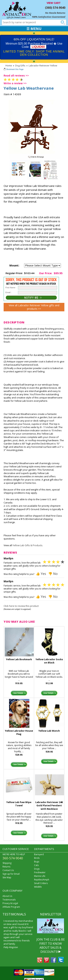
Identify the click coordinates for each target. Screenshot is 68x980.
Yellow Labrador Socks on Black (49, 661)
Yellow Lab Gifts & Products (27, 545)
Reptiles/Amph (42, 880)
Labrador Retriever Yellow (43, 65)
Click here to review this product (21, 606)
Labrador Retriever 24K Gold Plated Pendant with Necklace (49, 806)
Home (9, 65)
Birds (37, 858)
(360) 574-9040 (55, 8)
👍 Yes (41, 574)
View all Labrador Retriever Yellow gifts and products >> (34, 307)
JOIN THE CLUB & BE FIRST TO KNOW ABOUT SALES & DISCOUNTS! (51, 945)
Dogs (37, 869)
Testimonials (9, 900)
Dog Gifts (20, 65)
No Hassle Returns (55, 13)
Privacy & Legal (10, 903)
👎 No (53, 574)
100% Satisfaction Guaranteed (49, 17)
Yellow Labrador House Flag (19, 732)
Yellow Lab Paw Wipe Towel (19, 804)
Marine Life (40, 876)
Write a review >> (15, 83)
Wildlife (38, 887)
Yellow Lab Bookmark (19, 659)
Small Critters (41, 883)
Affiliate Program (11, 907)
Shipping (7, 863)
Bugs (37, 862)
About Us (7, 896)
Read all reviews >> (16, 75)
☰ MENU (34, 29)
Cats (36, 865)
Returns (6, 867)
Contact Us (8, 870)
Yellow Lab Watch (49, 731)
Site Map (7, 877)
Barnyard (39, 854)
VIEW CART (54, 3)
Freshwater (40, 872)
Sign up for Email (11, 874)
